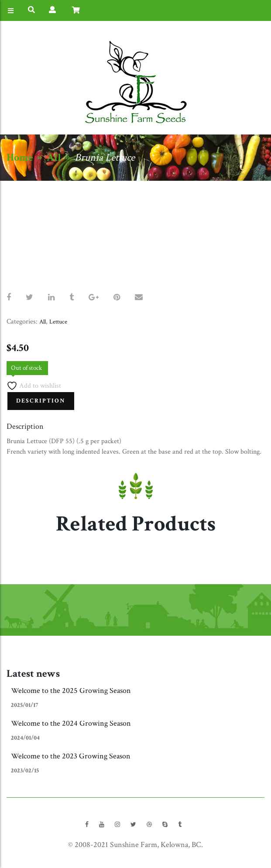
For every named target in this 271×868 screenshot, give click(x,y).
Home (20, 157)
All (54, 157)
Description (41, 401)
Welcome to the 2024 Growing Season (71, 723)
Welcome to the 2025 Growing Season (71, 691)
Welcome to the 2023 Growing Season (71, 756)
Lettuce (58, 322)
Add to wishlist (34, 386)
